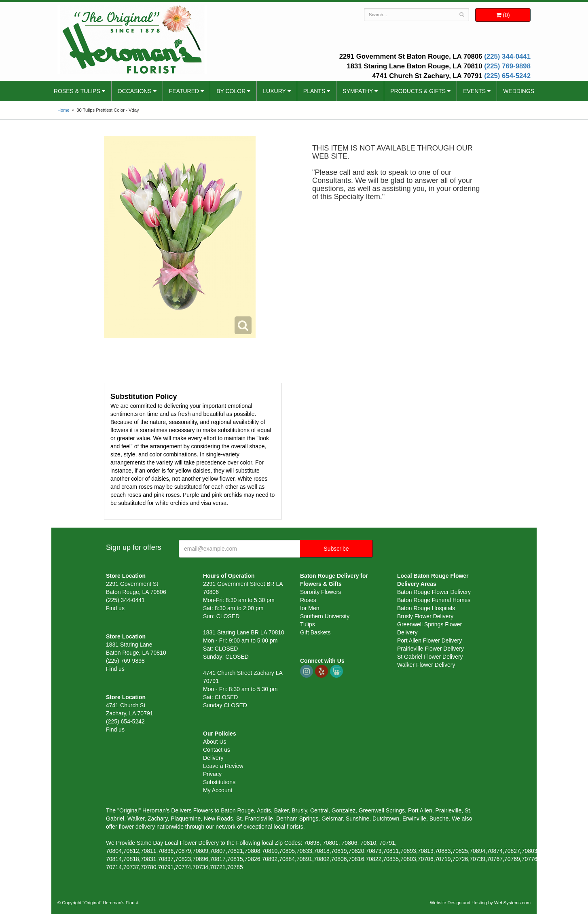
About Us (215, 742)
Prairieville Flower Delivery (430, 649)
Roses (308, 600)
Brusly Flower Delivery (425, 616)
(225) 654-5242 (507, 76)
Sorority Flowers (320, 592)
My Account (218, 790)
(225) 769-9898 (507, 66)
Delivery (213, 758)
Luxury (274, 91)
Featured (184, 91)
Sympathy (358, 91)
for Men (310, 608)
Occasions (135, 91)
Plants (314, 91)
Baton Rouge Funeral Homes (434, 600)
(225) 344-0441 (507, 56)
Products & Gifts (418, 91)
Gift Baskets (315, 632)
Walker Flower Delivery (426, 665)
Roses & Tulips (77, 91)
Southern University (325, 616)
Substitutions (219, 782)
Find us (115, 608)
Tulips (308, 624)
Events (474, 91)
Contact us (217, 750)
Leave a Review (223, 766)
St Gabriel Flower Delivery (430, 657)
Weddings (519, 91)
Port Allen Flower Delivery (429, 640)
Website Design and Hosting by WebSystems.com (480, 903)
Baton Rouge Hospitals (426, 608)
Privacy (212, 774)
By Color (231, 91)
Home (63, 110)
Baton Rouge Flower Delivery (434, 592)
